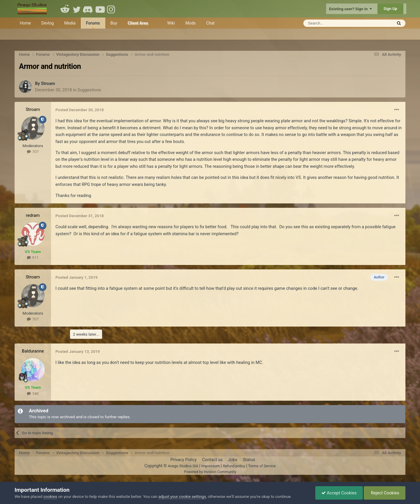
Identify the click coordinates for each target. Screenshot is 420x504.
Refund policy (234, 466)
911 (33, 257)
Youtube (100, 9)
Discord (88, 9)
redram (33, 215)
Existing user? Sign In (350, 9)
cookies (50, 496)
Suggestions (89, 90)
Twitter (77, 9)
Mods (191, 23)
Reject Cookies (385, 493)
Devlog (48, 23)
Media (70, 23)
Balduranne (33, 351)
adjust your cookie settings (182, 496)
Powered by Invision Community (210, 472)
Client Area (138, 23)
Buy (114, 23)
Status (249, 460)
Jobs (233, 460)
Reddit (65, 9)
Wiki (171, 23)
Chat (210, 23)
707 (33, 151)
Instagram (112, 9)
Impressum (210, 466)
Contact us (212, 460)
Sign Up (390, 8)
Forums (93, 25)
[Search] (334, 23)
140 (33, 393)
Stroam (48, 83)
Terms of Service (262, 466)
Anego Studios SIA (183, 466)
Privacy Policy (183, 460)
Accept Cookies (339, 493)
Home (25, 23)
